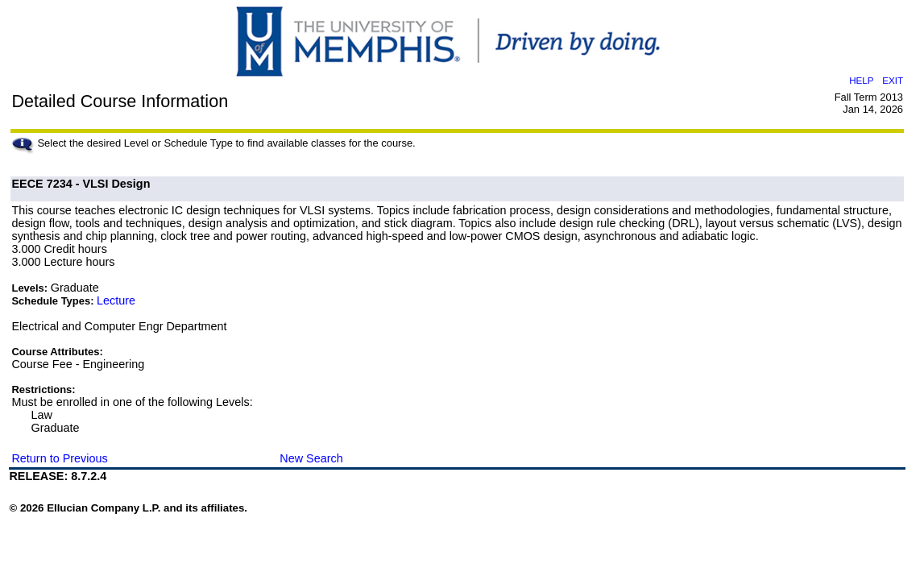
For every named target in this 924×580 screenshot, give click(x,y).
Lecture (116, 300)
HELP (861, 80)
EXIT (893, 80)
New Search (311, 458)
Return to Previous (59, 458)
